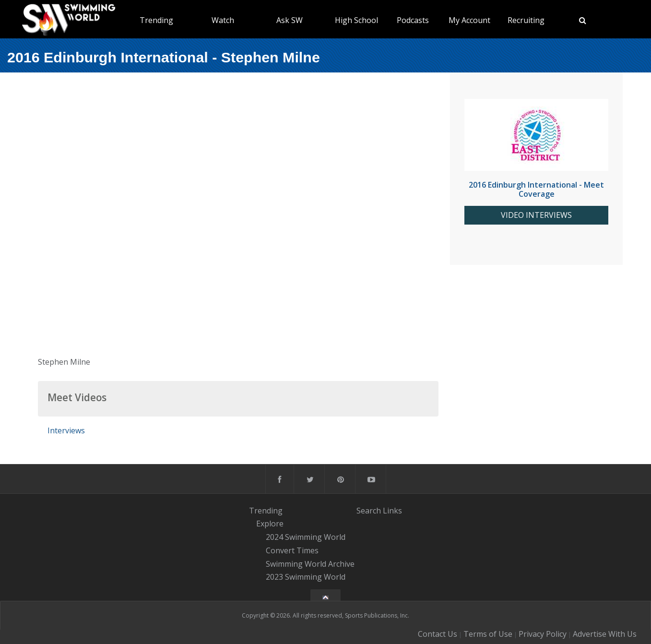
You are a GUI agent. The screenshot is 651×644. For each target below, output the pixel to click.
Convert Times (292, 550)
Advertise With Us (605, 634)
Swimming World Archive (310, 564)
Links (392, 511)
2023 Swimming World (306, 577)
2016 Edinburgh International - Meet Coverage (536, 189)
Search (369, 511)
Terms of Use (488, 634)
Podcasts (413, 20)
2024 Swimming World (306, 537)
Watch (223, 20)
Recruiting (526, 20)
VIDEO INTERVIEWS (536, 215)
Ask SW (290, 20)
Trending (156, 20)
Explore (270, 524)
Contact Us (438, 634)
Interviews (66, 430)
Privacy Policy (543, 634)
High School (356, 20)
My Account (469, 20)
